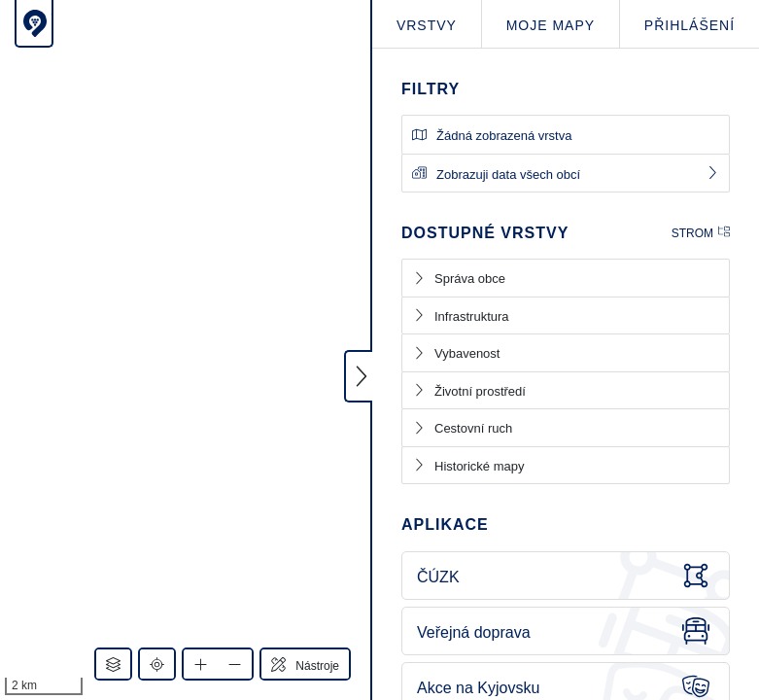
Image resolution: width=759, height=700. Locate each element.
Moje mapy (551, 25)
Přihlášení (690, 25)
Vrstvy (427, 25)
